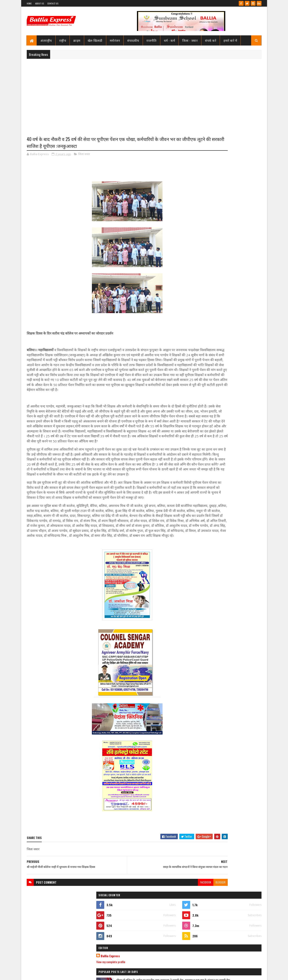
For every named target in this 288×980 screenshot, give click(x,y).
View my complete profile (206, 205)
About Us (40, 3)
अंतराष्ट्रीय (46, 40)
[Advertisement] (144, 94)
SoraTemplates (43, 974)
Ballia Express (205, 199)
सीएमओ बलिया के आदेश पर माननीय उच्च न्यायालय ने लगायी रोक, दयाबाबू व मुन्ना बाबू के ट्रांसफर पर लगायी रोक (234, 228)
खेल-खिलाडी (95, 40)
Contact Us (53, 3)
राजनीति (152, 40)
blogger (176, 928)
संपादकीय (133, 40)
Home (29, 3)
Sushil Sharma (73, 974)
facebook (161, 928)
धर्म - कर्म (170, 40)
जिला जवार (84, 156)
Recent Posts (208, 302)
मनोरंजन (115, 40)
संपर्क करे (211, 40)
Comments (244, 302)
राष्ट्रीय (63, 40)
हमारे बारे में (230, 40)
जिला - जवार (190, 40)
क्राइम (77, 40)
